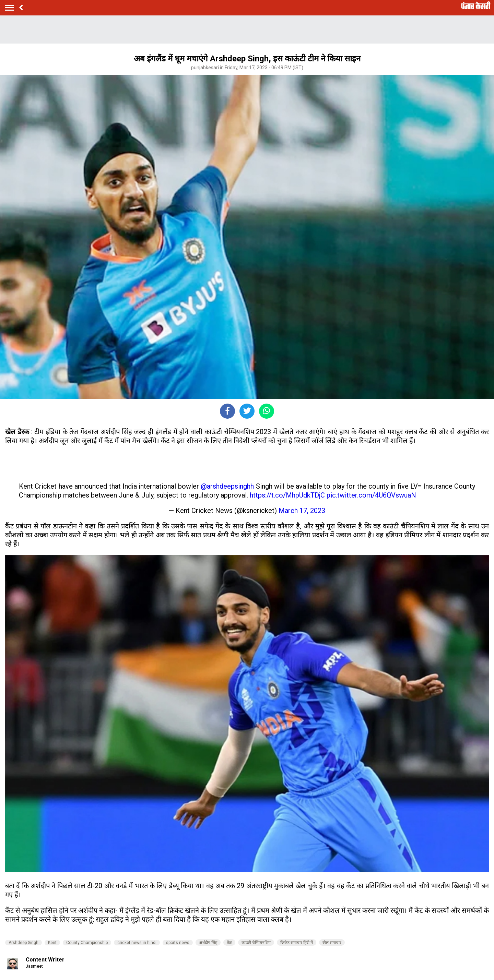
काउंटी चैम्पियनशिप (256, 943)
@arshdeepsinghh (227, 486)
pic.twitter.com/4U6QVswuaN (371, 495)
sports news (178, 943)
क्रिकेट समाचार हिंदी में (297, 943)
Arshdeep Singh (23, 943)
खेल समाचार (332, 943)
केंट (229, 943)
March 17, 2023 (302, 511)
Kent (52, 943)
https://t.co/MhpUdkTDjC (287, 495)
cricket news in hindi (137, 943)
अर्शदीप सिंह (208, 943)
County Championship (87, 943)
